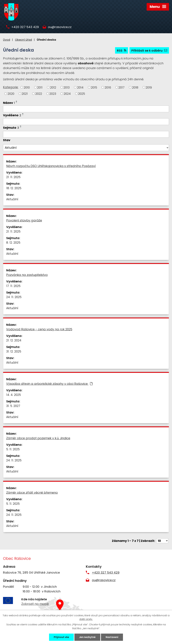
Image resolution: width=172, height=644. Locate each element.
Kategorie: (11, 87)
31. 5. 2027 (13, 406)
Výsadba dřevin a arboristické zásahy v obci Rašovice (49, 384)
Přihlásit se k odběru (149, 50)
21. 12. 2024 (14, 340)
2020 (11, 94)
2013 (67, 87)
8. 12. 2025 (13, 243)
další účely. (86, 619)
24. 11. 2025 (14, 297)
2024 (67, 94)
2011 (40, 87)
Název (9, 103)
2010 (27, 87)
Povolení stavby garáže (24, 220)
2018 (135, 87)
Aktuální (12, 199)
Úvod (7, 40)
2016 (108, 87)
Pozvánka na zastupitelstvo (27, 275)
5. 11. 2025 (13, 449)
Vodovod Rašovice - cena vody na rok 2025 (39, 329)
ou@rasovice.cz (60, 27)
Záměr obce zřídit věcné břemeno (32, 493)
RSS (122, 50)
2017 (121, 87)
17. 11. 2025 (13, 286)
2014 (80, 87)
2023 (53, 94)
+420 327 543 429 (25, 27)
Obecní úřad (23, 40)
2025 (82, 94)
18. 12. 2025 (14, 188)
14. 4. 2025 (14, 395)
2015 (94, 87)
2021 (25, 94)
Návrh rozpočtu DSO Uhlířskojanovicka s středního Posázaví (51, 166)
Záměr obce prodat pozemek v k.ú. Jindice (38, 438)
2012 (53, 87)
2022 (39, 94)
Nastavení (112, 637)
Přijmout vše (61, 637)
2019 (149, 87)
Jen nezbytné (87, 637)
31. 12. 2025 (14, 351)
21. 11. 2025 (13, 177)
